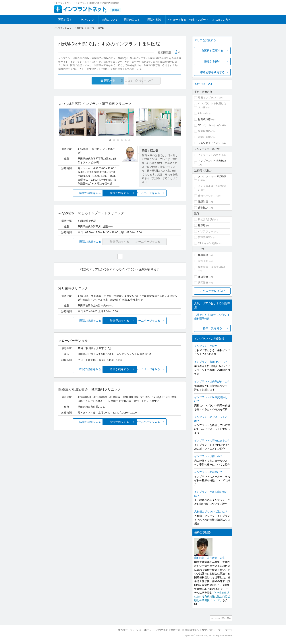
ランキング (87, 20)
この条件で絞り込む (212, 291)
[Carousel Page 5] (126, 140)
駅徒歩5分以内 (206, 219)
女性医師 (203, 261)
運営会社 (123, 630)
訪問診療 (203, 283)
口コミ (122, 81)
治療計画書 (204, 137)
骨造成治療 (204, 119)
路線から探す (212, 61)
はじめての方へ (221, 20)
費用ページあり (207, 196)
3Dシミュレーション (210, 125)
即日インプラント (208, 98)
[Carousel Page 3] (118, 140)
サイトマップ (225, 630)
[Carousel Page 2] (114, 140)
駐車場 (202, 225)
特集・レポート (199, 20)
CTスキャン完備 (207, 243)
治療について (110, 20)
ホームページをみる (161, 193)
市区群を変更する (212, 51)
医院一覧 (84, 81)
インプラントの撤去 (209, 155)
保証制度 (203, 202)
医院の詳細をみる (79, 193)
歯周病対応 (204, 131)
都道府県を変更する (212, 72)
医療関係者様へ (191, 630)
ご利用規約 (162, 630)
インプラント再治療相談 (212, 161)
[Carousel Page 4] (122, 140)
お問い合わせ (209, 630)
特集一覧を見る (212, 328)
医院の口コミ (132, 20)
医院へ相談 (154, 20)
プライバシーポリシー (142, 630)
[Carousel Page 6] (129, 140)
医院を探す (65, 20)
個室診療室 (204, 237)
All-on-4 (202, 113)
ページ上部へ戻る (222, 618)
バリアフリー (206, 231)
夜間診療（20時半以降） (212, 267)
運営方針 (175, 630)
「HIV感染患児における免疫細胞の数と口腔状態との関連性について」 (212, 596)
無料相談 (203, 255)
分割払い (203, 208)
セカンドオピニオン (209, 143)
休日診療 (203, 277)
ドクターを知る (177, 20)
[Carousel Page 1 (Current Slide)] (110, 140)
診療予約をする (120, 193)
